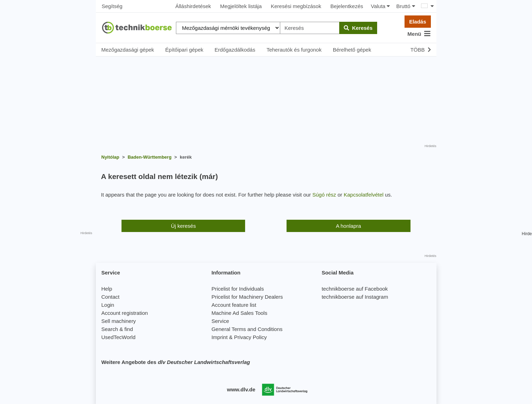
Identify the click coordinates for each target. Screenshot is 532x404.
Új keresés (183, 226)
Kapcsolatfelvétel (364, 195)
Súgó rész (324, 195)
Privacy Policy (250, 337)
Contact (111, 297)
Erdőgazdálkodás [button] (235, 50)
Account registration (125, 313)
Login (108, 305)
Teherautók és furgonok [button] (294, 50)
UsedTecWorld (119, 337)
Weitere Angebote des (176, 362)
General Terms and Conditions (247, 329)
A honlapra (348, 226)
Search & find (117, 329)
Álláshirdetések (193, 6)
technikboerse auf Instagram (355, 297)
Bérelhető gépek (352, 50)
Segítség (112, 6)
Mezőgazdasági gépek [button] (128, 50)
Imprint (219, 337)
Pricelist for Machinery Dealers (247, 297)
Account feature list (234, 305)
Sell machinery (119, 321)
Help (107, 289)
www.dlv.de (241, 389)
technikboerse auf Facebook (355, 289)
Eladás (418, 22)
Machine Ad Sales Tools (239, 313)
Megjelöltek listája (241, 6)
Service (220, 321)
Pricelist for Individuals (238, 289)
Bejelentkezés (347, 6)
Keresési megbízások (296, 6)
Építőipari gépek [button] (184, 50)
